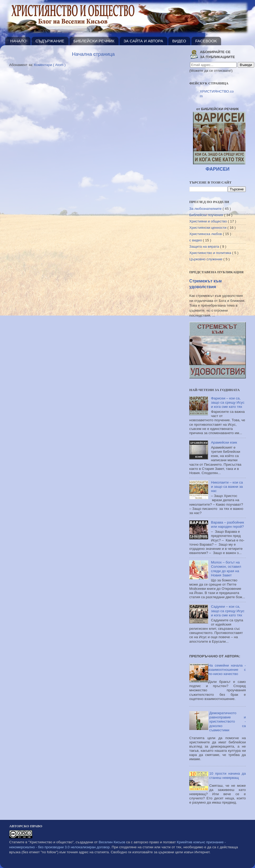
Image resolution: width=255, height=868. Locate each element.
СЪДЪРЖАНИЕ (50, 41)
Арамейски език (224, 442)
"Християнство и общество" (51, 842)
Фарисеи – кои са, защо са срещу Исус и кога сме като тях (228, 402)
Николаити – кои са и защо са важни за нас (227, 487)
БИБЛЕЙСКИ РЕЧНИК (94, 41)
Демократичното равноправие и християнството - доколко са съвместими (228, 722)
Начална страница (93, 54)
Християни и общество (209, 221)
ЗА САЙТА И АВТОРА (143, 41)
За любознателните (206, 209)
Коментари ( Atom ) (50, 65)
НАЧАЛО (18, 41)
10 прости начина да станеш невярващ (228, 776)
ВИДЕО (179, 41)
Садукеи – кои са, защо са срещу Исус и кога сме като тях (228, 611)
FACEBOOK (206, 41)
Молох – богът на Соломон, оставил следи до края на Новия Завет (226, 569)
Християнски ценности (208, 228)
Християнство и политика (211, 253)
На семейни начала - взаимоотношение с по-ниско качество (227, 670)
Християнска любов (206, 234)
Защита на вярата (205, 247)
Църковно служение (206, 259)
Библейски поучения (207, 215)
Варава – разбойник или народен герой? (227, 524)
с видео (196, 240)
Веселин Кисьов (112, 842)
